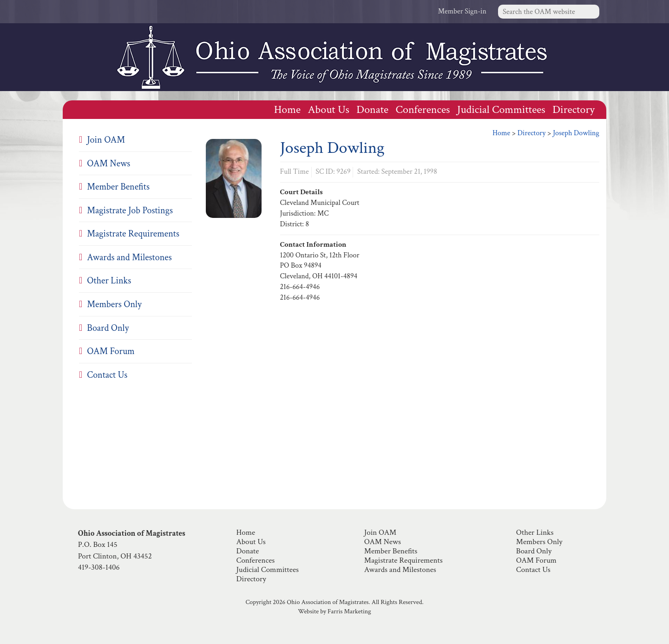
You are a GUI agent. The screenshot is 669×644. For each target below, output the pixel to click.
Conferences (423, 109)
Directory (574, 109)
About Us (329, 109)
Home (287, 109)
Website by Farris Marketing (334, 611)
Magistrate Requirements (133, 234)
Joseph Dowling (576, 133)
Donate (372, 109)
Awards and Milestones (129, 257)
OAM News (108, 164)
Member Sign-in (462, 11)
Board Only (108, 328)
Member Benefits (118, 187)
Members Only (114, 304)
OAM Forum (111, 351)
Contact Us (107, 375)
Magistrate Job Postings (130, 210)
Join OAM (106, 140)
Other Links (109, 281)
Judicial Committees (501, 109)
